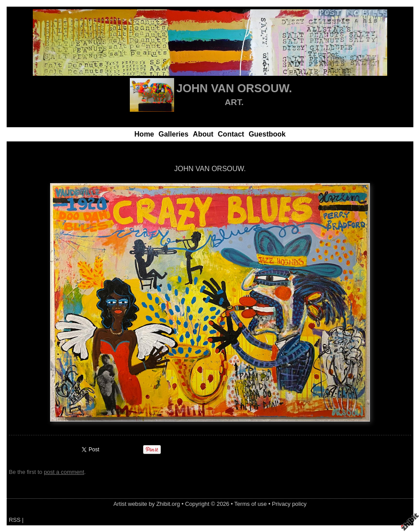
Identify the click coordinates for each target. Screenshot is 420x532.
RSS (15, 520)
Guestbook (267, 134)
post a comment (64, 472)
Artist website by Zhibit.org (147, 504)
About (203, 134)
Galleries (174, 134)
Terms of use (251, 504)
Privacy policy (289, 504)
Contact (231, 134)
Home (144, 134)
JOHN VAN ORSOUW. (234, 88)
